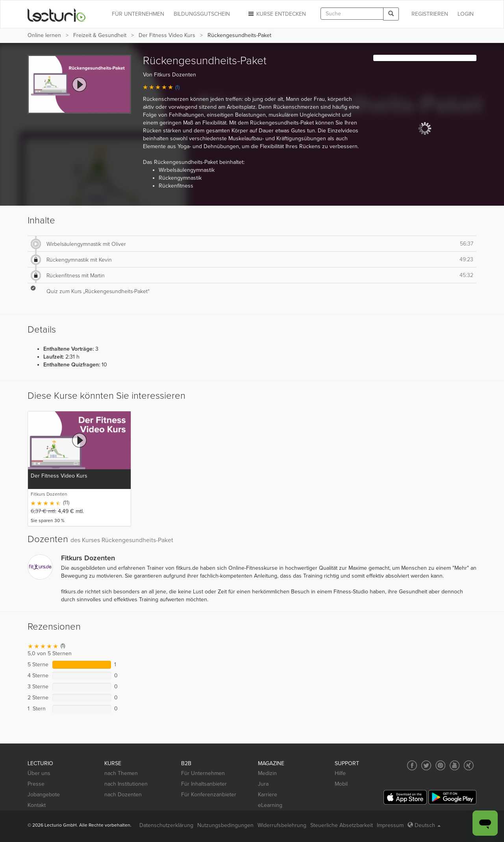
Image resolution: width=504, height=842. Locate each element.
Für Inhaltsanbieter (204, 784)
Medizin (267, 773)
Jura (263, 784)
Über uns (39, 773)
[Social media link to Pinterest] (440, 765)
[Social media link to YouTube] (455, 765)
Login (466, 14)
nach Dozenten (123, 795)
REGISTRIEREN (430, 14)
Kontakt (37, 805)
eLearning (270, 805)
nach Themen (121, 773)
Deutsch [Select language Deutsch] (424, 825)
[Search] (391, 14)
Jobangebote (44, 795)
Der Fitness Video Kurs (167, 35)
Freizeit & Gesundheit (100, 35)
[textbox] (352, 14)
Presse (36, 784)
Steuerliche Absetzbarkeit (342, 825)
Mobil (341, 784)
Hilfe (340, 773)
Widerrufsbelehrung (282, 825)
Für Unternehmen (203, 773)
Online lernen (44, 35)
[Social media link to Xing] (469, 765)
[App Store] (405, 797)
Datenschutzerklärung (166, 825)
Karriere (268, 795)
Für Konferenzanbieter (209, 795)
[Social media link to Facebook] (412, 765)
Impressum (390, 825)
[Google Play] (452, 797)
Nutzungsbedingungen (225, 825)
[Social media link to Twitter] (426, 765)
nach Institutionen (126, 784)
